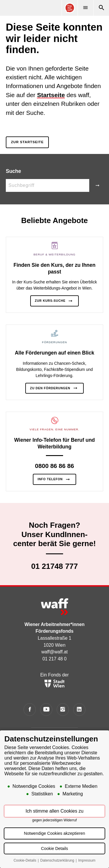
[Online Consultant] (69, 8)
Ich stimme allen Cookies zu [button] (54, 812)
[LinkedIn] (79, 710)
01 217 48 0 (54, 659)
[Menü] (85, 8)
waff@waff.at (54, 652)
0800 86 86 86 (54, 466)
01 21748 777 (54, 566)
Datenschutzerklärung (58, 861)
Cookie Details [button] (54, 849)
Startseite (51, 95)
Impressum (87, 861)
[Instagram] (63, 710)
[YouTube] (46, 710)
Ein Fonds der (54, 680)
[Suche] (101, 8)
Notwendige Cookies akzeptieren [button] (54, 834)
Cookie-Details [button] (25, 861)
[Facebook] (30, 710)
